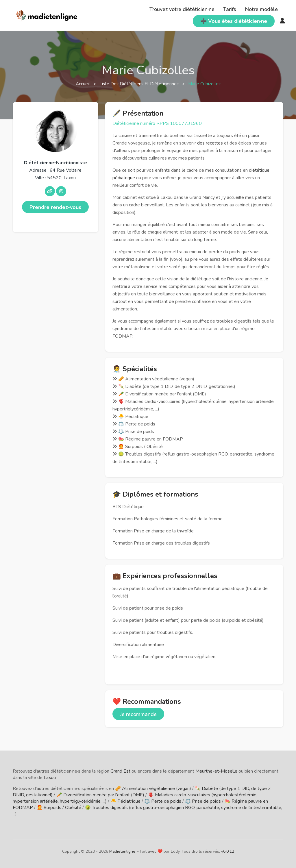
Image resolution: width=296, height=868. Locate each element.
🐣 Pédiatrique (125, 801)
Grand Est (120, 771)
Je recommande (138, 714)
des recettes (210, 143)
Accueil (83, 84)
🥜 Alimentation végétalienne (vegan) (153, 789)
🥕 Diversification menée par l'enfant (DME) (100, 795)
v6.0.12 (228, 851)
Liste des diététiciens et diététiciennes (140, 84)
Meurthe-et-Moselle (216, 771)
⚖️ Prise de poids (203, 801)
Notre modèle (261, 9)
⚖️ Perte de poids (163, 801)
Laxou (50, 778)
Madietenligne (122, 851)
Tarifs (230, 9)
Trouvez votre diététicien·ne (182, 9)
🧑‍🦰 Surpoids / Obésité (59, 808)
